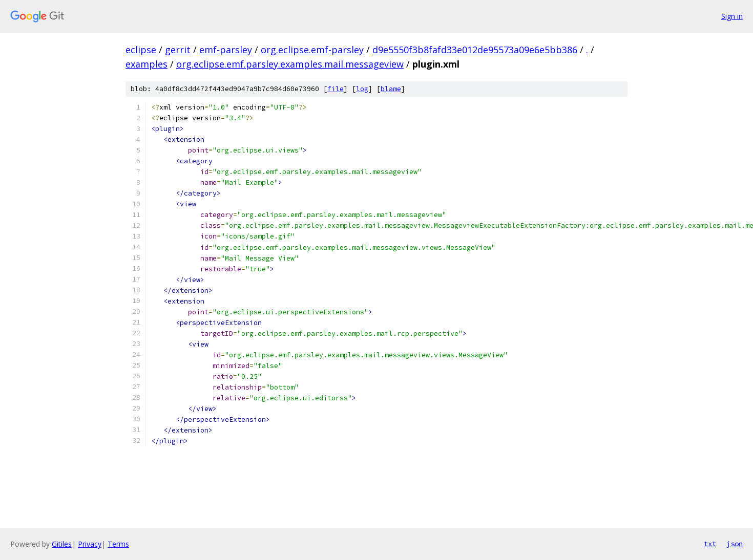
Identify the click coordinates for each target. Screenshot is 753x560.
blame (391, 89)
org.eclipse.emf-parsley (312, 50)
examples (147, 64)
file (336, 89)
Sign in (732, 16)
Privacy (90, 544)
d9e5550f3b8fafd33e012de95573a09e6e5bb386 (475, 50)
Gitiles (62, 544)
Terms (118, 544)
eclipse (141, 50)
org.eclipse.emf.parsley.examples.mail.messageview (290, 64)
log (362, 89)
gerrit (178, 50)
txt (710, 544)
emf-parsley (226, 50)
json (735, 544)
